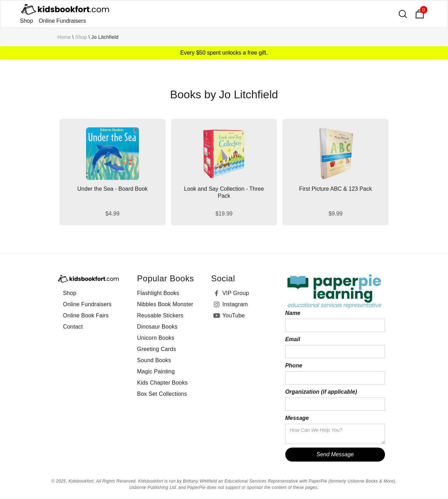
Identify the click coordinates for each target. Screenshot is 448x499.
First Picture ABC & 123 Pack (336, 189)
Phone (294, 366)
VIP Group (236, 293)
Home (64, 37)
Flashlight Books (158, 293)
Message (297, 418)
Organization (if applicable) (321, 392)
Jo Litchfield (105, 37)
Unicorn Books (156, 338)
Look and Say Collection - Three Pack (224, 192)
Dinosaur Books (157, 327)
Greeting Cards (157, 349)
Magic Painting (156, 371)
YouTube (233, 315)
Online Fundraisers (62, 21)
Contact (73, 327)
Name (293, 313)
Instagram (235, 304)
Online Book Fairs (86, 315)
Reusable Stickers (160, 315)
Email (293, 339)
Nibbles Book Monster (165, 304)
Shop (26, 21)
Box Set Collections (162, 394)
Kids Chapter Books (163, 383)
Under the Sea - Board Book (113, 189)
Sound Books (154, 360)
